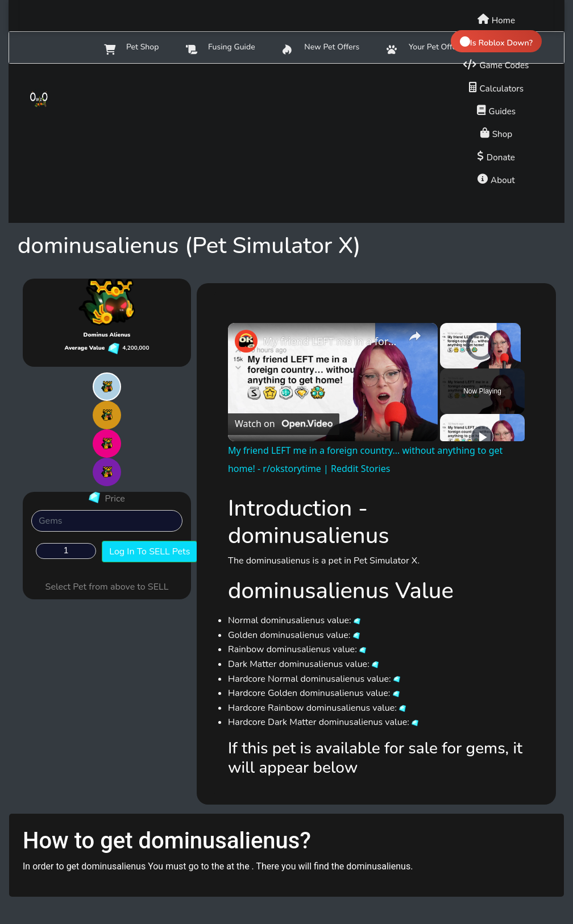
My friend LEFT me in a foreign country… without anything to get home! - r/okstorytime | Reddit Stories (331, 341)
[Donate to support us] (496, 156)
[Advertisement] (286, 143)
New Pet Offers (321, 48)
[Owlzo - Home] (56, 99)
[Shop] (497, 132)
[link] (246, 341)
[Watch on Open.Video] (284, 424)
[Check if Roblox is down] (496, 41)
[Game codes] (496, 64)
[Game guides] (497, 110)
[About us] (496, 179)
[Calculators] (497, 87)
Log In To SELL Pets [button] (150, 552)
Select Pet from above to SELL (107, 587)
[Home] (496, 19)
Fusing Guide (220, 48)
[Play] (482, 437)
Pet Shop (131, 48)
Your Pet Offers (425, 48)
